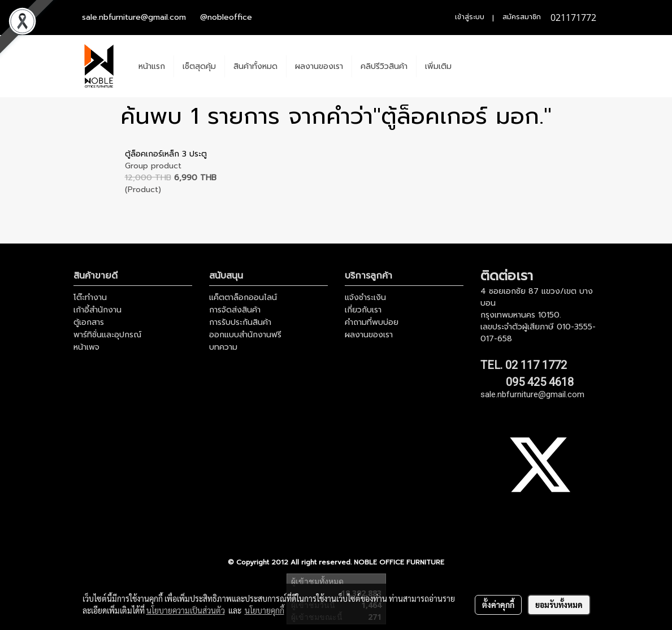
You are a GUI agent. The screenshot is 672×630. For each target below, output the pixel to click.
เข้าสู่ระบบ (470, 17)
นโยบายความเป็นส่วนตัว (186, 610)
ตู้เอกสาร (89, 322)
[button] (470, 66)
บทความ (223, 347)
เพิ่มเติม (438, 66)
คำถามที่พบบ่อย (372, 322)
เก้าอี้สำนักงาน (97, 310)
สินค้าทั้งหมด (255, 66)
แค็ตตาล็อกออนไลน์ (243, 297)
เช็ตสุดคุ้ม (199, 66)
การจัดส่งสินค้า (235, 310)
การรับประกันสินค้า (240, 322)
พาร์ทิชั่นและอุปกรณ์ (107, 335)
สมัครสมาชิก (522, 17)
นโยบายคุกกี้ (265, 610)
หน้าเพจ (86, 347)
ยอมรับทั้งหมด (559, 605)
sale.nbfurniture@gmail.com (134, 17)
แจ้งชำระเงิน (365, 297)
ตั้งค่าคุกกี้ (498, 605)
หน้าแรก (152, 66)
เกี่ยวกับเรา (363, 310)
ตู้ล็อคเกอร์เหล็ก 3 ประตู (166, 154)
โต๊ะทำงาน (90, 297)
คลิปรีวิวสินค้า (384, 66)
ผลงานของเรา (319, 66)
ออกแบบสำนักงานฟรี (245, 335)
